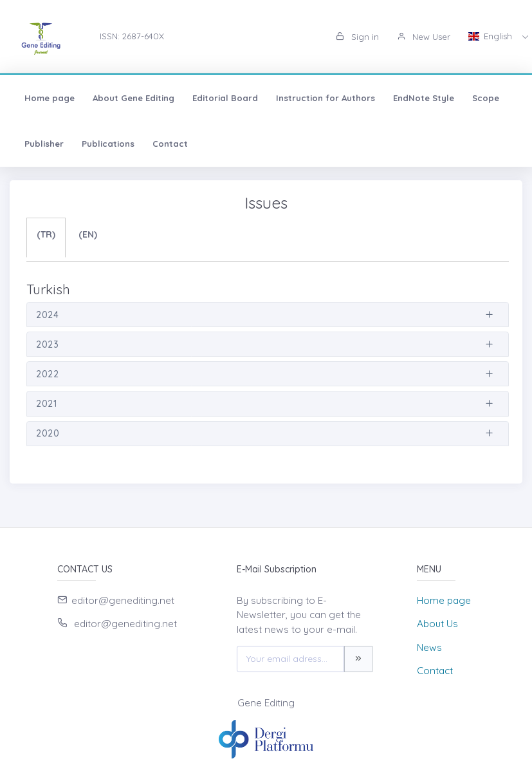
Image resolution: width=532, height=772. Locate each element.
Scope (486, 98)
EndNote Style (424, 98)
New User (424, 37)
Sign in (357, 37)
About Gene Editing (133, 98)
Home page (50, 98)
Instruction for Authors (326, 98)
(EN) (88, 234)
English (491, 36)
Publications (108, 144)
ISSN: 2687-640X (132, 36)
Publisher (44, 144)
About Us (437, 624)
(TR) (46, 234)
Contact (170, 144)
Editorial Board (225, 98)
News (429, 647)
